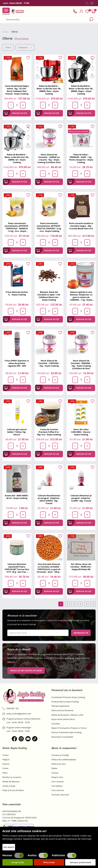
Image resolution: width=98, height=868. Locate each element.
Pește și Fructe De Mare (13, 790)
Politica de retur (59, 764)
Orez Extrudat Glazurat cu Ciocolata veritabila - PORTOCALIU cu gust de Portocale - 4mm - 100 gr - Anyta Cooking (49, 568)
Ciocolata (56, 724)
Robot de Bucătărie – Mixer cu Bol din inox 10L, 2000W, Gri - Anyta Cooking (17, 158)
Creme (5, 768)
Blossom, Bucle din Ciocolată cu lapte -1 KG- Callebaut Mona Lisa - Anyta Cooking (49, 296)
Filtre (8, 47)
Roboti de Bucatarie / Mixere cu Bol (67, 715)
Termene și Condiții (60, 755)
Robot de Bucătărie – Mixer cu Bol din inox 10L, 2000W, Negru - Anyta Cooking (81, 90)
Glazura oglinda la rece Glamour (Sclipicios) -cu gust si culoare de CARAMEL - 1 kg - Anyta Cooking (81, 296)
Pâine (5, 773)
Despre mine (57, 777)
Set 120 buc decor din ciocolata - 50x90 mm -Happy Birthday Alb (81, 567)
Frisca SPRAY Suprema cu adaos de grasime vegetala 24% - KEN (17, 363)
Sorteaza (25, 47)
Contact (55, 773)
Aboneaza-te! (81, 633)
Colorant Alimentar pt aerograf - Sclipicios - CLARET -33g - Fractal (81, 498)
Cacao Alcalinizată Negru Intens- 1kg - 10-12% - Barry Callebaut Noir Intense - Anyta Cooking (17, 90)
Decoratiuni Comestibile (62, 737)
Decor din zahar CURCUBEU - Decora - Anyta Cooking (81, 432)
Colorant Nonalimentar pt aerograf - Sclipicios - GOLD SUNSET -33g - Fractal (49, 499)
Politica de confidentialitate (64, 760)
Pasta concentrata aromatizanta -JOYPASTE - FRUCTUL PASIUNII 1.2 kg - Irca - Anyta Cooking (49, 227)
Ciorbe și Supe (9, 786)
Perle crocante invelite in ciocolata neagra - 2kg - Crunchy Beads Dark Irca (81, 226)
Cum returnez (58, 790)
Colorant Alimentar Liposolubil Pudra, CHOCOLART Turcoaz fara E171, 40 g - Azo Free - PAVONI (17, 568)
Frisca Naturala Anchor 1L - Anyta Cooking (17, 293)
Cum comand (57, 782)
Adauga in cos (16, 113)
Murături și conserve (12, 777)
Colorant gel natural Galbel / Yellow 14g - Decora (17, 432)
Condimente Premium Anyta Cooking (68, 697)
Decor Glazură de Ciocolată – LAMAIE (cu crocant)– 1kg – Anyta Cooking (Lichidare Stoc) (49, 158)
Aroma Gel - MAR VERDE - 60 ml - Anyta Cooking (17, 497)
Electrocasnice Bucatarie (62, 710)
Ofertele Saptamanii (60, 706)
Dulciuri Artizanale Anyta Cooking (66, 732)
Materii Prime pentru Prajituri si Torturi (69, 728)
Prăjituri (6, 760)
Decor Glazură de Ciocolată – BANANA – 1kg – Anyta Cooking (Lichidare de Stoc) (81, 365)
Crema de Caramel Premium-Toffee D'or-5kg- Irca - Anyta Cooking (49, 432)
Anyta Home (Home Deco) (63, 719)
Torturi (5, 755)
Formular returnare (60, 795)
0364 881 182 (11, 709)
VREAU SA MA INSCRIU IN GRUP (26, 670)
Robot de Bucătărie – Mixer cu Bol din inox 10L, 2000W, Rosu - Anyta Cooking (49, 90)
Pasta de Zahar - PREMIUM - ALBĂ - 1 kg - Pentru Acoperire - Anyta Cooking (81, 158)
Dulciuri (6, 764)
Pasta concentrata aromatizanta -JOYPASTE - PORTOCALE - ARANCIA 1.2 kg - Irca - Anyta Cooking (17, 227)
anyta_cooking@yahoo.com (17, 714)
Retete (54, 768)
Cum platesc (57, 786)
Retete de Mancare (11, 782)
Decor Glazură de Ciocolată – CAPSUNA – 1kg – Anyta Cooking (49, 363)
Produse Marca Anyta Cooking (65, 702)
